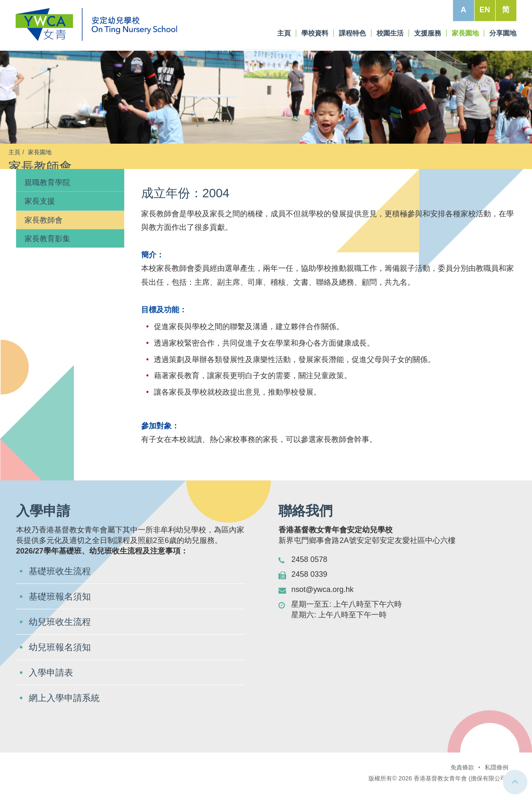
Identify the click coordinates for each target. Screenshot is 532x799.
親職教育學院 (47, 191)
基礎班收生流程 (61, 579)
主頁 (14, 152)
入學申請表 (52, 681)
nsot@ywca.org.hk (322, 597)
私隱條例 (497, 776)
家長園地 (40, 152)
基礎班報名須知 (61, 605)
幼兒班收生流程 (61, 630)
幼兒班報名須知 (61, 656)
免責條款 (462, 776)
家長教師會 (44, 228)
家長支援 (40, 210)
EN (484, 10)
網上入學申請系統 (66, 706)
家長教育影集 (47, 247)
